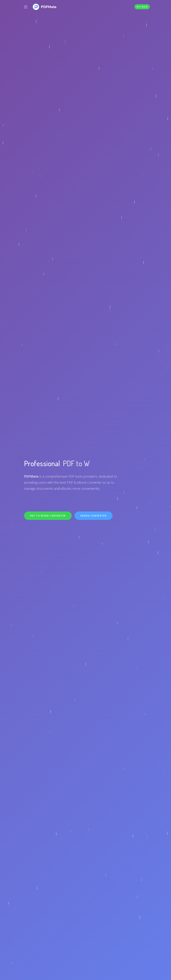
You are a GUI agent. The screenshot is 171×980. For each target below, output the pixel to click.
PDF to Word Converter (48, 516)
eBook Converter (94, 516)
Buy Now (142, 7)
